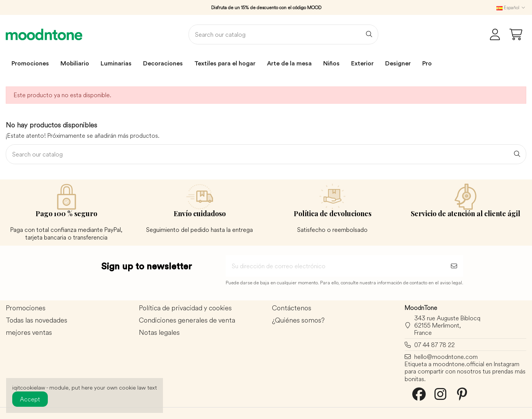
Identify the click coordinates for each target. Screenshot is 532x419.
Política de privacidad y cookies (185, 308)
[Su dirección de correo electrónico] (335, 266)
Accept (30, 399)
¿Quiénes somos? (298, 320)
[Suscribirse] (454, 266)
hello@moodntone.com (446, 357)
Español (511, 7)
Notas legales (159, 333)
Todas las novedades (37, 320)
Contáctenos (292, 308)
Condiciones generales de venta (187, 320)
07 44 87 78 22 (434, 345)
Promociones (26, 308)
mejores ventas (29, 333)
